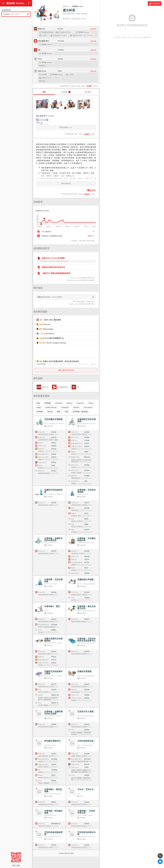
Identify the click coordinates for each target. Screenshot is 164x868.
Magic (39, 407)
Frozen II (80, 403)
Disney (69, 403)
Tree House (88, 407)
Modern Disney (51, 407)
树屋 (59, 412)
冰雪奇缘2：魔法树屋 (80, 412)
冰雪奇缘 (48, 403)
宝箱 (66, 412)
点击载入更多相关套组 (66, 853)
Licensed (59, 403)
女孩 (38, 403)
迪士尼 (50, 412)
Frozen (91, 403)
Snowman (65, 407)
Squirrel (76, 407)
